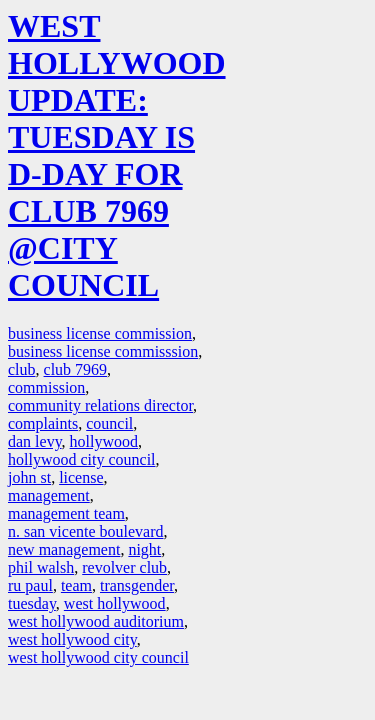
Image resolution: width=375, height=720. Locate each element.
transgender (137, 585)
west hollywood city (72, 639)
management (49, 495)
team (76, 585)
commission (46, 387)
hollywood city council (82, 459)
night (144, 549)
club (22, 369)
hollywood (104, 441)
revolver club (124, 567)
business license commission (100, 333)
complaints (43, 423)
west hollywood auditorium (96, 621)
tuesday (32, 603)
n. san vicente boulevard (86, 531)
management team (66, 513)
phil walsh (41, 567)
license (81, 477)
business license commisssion (103, 351)
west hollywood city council (98, 657)
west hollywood (115, 603)
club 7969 (76, 369)
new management (64, 549)
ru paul (30, 585)
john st (29, 477)
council (109, 423)
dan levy (35, 441)
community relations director (100, 405)
